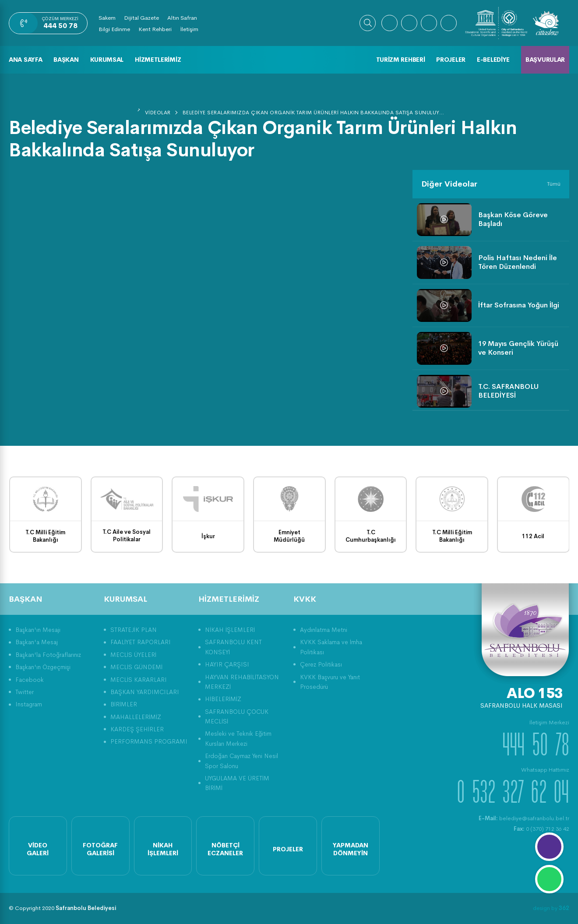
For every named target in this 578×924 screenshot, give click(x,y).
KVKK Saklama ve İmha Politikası (331, 647)
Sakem (107, 18)
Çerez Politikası (321, 664)
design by (551, 908)
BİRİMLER (124, 704)
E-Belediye (493, 60)
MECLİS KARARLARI (139, 680)
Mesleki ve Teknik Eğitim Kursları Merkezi (238, 738)
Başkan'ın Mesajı (38, 630)
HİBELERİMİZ (223, 699)
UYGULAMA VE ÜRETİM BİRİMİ (237, 783)
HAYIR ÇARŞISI (227, 664)
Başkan (66, 60)
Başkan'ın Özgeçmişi (43, 667)
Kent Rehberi (155, 29)
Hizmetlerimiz (158, 60)
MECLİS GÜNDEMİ (136, 667)
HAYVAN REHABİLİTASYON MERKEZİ (242, 682)
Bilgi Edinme (114, 29)
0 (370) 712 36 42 (541, 829)
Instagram (29, 704)
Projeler (451, 60)
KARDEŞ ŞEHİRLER (137, 729)
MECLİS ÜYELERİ (133, 655)
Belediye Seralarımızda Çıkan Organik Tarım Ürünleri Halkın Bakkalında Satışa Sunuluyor (314, 113)
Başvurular (545, 60)
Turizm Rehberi (401, 60)
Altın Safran (182, 18)
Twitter (25, 692)
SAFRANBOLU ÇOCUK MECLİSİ (237, 716)
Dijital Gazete (141, 18)
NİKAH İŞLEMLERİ (230, 630)
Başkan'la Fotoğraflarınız (48, 655)
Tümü (554, 184)
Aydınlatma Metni (324, 630)
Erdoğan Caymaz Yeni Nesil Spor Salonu (241, 761)
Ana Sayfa (25, 60)
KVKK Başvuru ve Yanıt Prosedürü (330, 682)
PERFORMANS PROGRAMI (149, 741)
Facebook (30, 680)
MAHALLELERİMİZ (136, 717)
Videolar (158, 113)
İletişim (189, 29)
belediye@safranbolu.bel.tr (524, 818)
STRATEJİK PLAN (134, 630)
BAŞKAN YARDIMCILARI (145, 692)
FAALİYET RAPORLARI (141, 642)
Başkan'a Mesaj (37, 642)
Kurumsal (107, 60)
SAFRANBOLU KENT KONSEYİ (233, 647)
